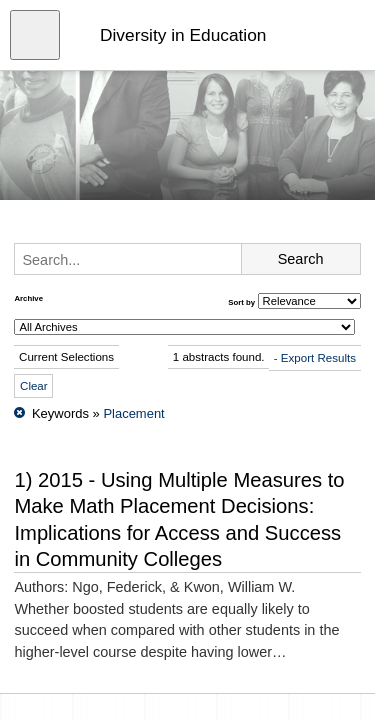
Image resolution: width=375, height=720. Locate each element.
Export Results (318, 358)
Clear (34, 386)
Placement (133, 413)
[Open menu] (35, 35)
